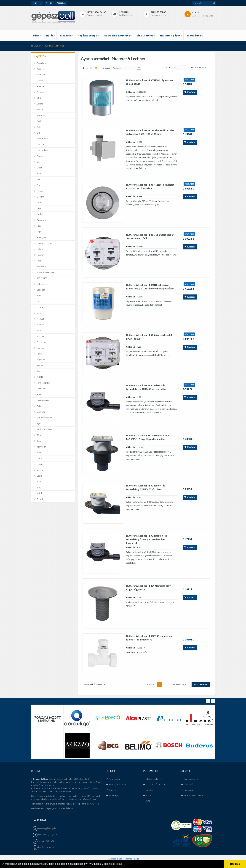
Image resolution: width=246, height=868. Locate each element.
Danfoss (40, 156)
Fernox (40, 179)
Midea (39, 330)
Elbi (38, 162)
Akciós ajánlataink (154, 779)
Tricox (39, 453)
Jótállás (150, 790)
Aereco (40, 69)
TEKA (39, 435)
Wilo (39, 482)
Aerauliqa (41, 63)
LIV (38, 301)
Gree (39, 208)
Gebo (39, 203)
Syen (39, 423)
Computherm (43, 150)
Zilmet (40, 499)
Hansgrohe (42, 237)
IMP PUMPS (42, 278)
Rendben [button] (235, 864)
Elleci (39, 168)
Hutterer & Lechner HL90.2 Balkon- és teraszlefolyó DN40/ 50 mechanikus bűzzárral (146, 539)
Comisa (40, 144)
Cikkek (49, 3)
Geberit (40, 197)
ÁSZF (148, 795)
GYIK (148, 801)
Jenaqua (41, 290)
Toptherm (41, 447)
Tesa (39, 441)
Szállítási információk (156, 784)
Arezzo (40, 92)
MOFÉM (40, 336)
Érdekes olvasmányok (193, 795)
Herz (39, 261)
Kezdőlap (36, 46)
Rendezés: (106, 68)
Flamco (40, 191)
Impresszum (189, 790)
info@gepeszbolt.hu (46, 847)
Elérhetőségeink (191, 779)
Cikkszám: (131, 92)
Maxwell (40, 319)
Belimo (40, 104)
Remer (40, 365)
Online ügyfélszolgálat (47, 828)
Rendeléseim (115, 779)
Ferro (39, 185)
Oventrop (41, 342)
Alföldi (40, 80)
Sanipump (41, 389)
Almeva (40, 86)
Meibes (40, 325)
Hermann (41, 255)
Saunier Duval (43, 400)
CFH (38, 133)
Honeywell (41, 266)
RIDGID (40, 377)
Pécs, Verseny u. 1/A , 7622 (49, 835)
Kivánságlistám (116, 795)
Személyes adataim (118, 784)
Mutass (168, 67)
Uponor (40, 464)
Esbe (39, 173)
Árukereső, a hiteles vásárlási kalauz (123, 859)
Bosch (40, 110)
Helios (40, 249)
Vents (39, 476)
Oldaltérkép (189, 784)
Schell (39, 406)
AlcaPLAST (41, 75)
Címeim (112, 790)
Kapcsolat (61, 3)
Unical (39, 458)
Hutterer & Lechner (46, 272)
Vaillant (40, 470)
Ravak (39, 354)
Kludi (39, 296)
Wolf (39, 487)
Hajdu (39, 232)
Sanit (39, 394)
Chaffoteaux (42, 139)
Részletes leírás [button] (113, 864)
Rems (39, 371)
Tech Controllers (44, 429)
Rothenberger (43, 383)
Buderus (41, 115)
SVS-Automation (44, 418)
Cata (39, 127)
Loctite (40, 307)
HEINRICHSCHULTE (45, 243)
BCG (39, 98)
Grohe (40, 214)
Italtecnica (41, 284)
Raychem (41, 360)
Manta (39, 313)
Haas (39, 226)
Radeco (40, 348)
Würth (39, 493)
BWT (39, 121)
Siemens (41, 412)
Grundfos (41, 220)
